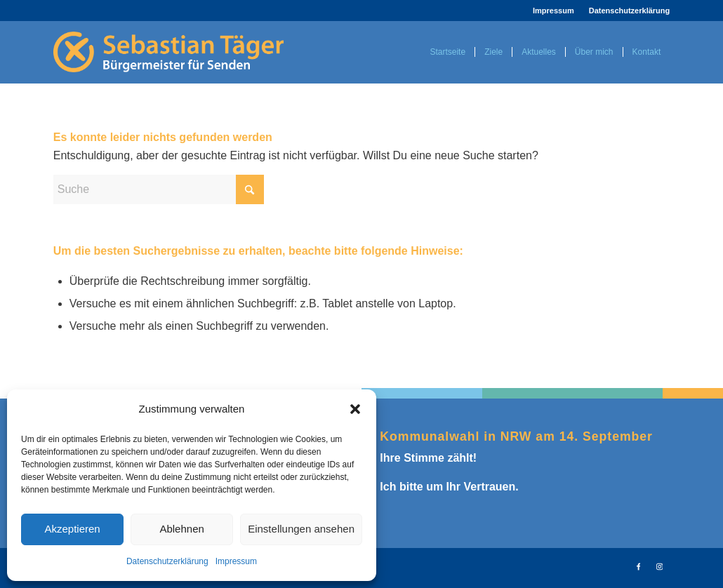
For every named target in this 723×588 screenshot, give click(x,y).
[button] (355, 409)
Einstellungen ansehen (301, 529)
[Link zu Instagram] (659, 566)
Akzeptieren (72, 529)
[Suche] (159, 189)
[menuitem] (554, 11)
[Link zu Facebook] (638, 566)
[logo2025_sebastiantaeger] (168, 52)
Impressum (236, 561)
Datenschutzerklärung (167, 561)
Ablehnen (181, 529)
